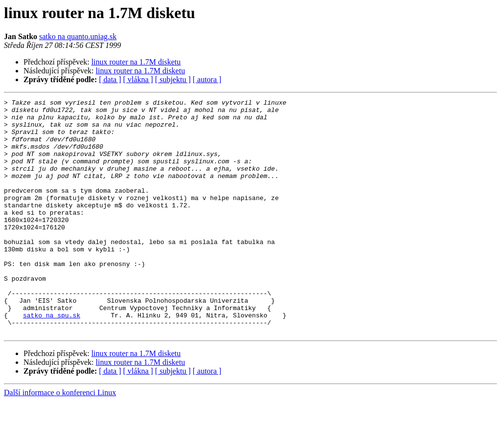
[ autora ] (207, 79)
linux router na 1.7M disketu (136, 62)
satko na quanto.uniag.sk (78, 36)
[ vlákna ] (138, 79)
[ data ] (110, 79)
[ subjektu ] (173, 79)
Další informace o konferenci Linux (60, 439)
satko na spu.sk (52, 359)
